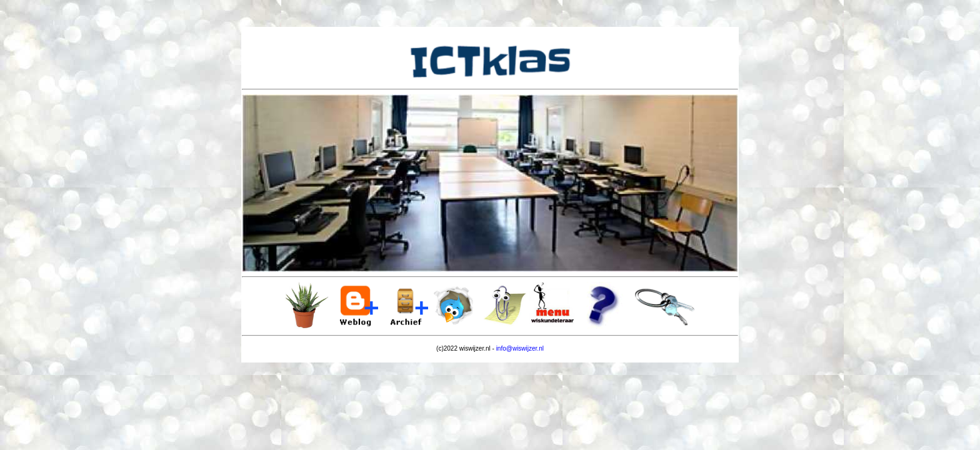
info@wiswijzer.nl (520, 348)
